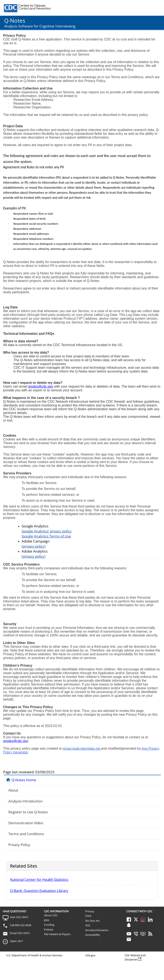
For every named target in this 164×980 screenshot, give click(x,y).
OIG (88, 925)
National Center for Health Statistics (39, 879)
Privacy (90, 911)
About (13, 790)
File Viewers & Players (57, 934)
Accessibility (93, 935)
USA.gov (90, 955)
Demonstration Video (26, 823)
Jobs (47, 920)
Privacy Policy (19, 845)
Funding (49, 925)
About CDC (51, 915)
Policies (49, 929)
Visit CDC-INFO (19, 917)
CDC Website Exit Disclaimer (135, 957)
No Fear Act (92, 921)
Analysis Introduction (25, 801)
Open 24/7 (16, 941)
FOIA (88, 916)
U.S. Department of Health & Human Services (34, 955)
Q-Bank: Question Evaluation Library (39, 891)
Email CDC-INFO (20, 933)
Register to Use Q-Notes (28, 812)
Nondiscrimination (97, 930)
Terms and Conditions (26, 834)
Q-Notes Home (24, 780)
